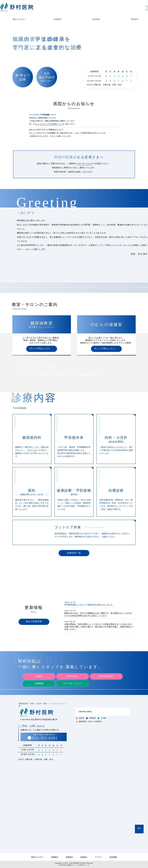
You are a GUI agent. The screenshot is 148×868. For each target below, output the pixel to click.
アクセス (99, 857)
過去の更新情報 (34, 622)
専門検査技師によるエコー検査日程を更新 (83, 606)
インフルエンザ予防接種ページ (49, 124)
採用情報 (114, 857)
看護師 (39, 672)
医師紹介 (84, 857)
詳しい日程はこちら (40, 349)
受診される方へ (19, 19)
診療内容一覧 (74, 554)
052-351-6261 (84, 163)
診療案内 (58, 19)
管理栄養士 (72, 672)
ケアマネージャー (73, 679)
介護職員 (39, 679)
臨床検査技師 (106, 672)
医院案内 (96, 19)
